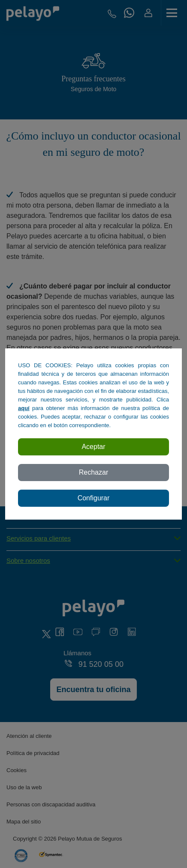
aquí (24, 408)
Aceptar (93, 447)
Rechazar (93, 472)
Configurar (94, 498)
